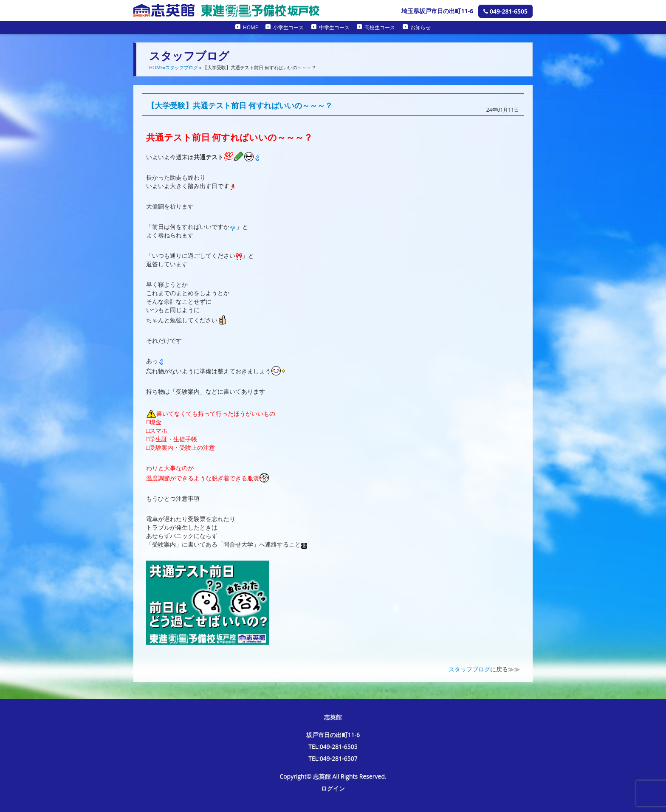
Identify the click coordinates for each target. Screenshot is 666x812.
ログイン (333, 788)
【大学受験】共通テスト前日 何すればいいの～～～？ (240, 105)
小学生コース (288, 27)
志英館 (333, 717)
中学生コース (334, 27)
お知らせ (420, 27)
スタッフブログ (182, 67)
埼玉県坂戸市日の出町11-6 (437, 11)
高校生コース (380, 27)
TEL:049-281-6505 (333, 746)
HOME (251, 27)
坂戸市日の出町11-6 (333, 734)
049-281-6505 (505, 11)
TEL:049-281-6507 (333, 758)
